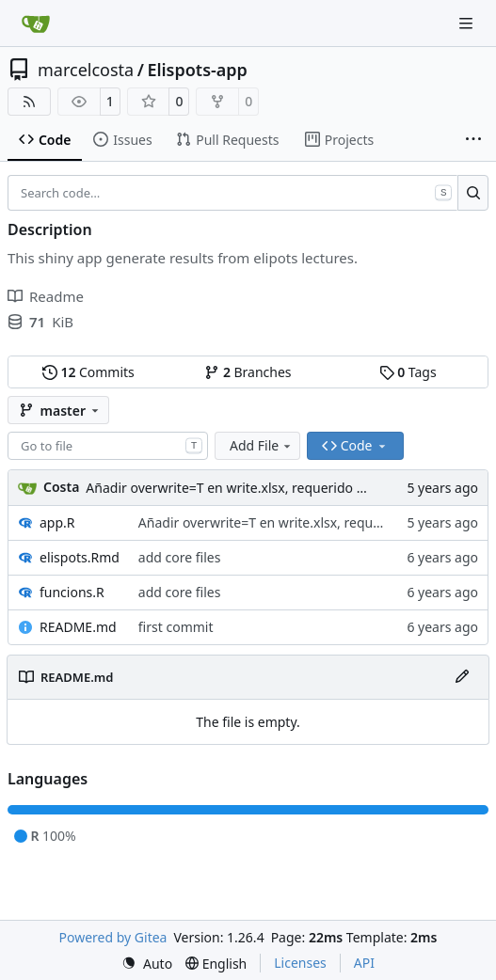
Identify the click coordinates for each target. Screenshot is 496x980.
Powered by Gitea (113, 937)
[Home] (36, 24)
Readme (46, 296)
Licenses (300, 963)
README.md (78, 627)
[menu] (147, 964)
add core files (180, 557)
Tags (408, 372)
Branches (248, 372)
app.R (57, 522)
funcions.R (72, 592)
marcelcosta (86, 70)
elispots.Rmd (80, 557)
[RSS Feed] (29, 102)
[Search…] (473, 193)
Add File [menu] (262, 445)
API (364, 963)
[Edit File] (462, 677)
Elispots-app (197, 70)
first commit (176, 627)
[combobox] (108, 446)
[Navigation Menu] (468, 23)
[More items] (473, 140)
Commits (88, 372)
